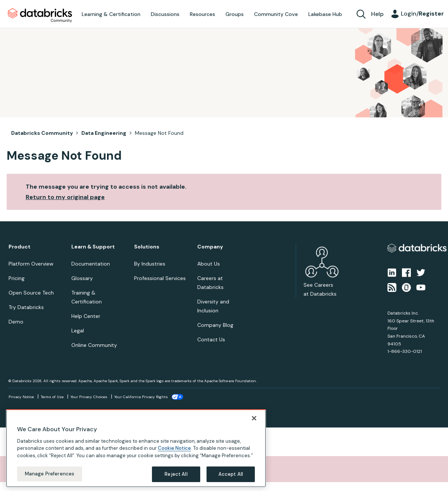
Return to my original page (65, 197)
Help (377, 14)
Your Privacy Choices (89, 397)
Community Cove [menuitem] (276, 14)
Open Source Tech (31, 293)
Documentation (91, 264)
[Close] (254, 418)
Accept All (231, 474)
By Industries (150, 264)
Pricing (17, 278)
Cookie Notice (174, 448)
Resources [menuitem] (202, 14)
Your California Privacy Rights (141, 397)
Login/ (422, 14)
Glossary (82, 278)
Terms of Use (52, 397)
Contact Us (211, 339)
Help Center (86, 316)
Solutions (147, 247)
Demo (16, 322)
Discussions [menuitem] (165, 14)
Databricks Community (40, 16)
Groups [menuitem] (235, 14)
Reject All (176, 474)
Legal (78, 331)
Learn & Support (93, 247)
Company (210, 247)
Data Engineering (104, 133)
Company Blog (215, 325)
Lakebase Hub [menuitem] (325, 14)
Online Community (94, 345)
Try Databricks (26, 307)
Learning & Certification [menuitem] (111, 14)
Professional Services (160, 278)
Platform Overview (31, 264)
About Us (209, 264)
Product (20, 247)
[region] (136, 448)
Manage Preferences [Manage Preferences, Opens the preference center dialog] (50, 474)
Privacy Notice (21, 397)
